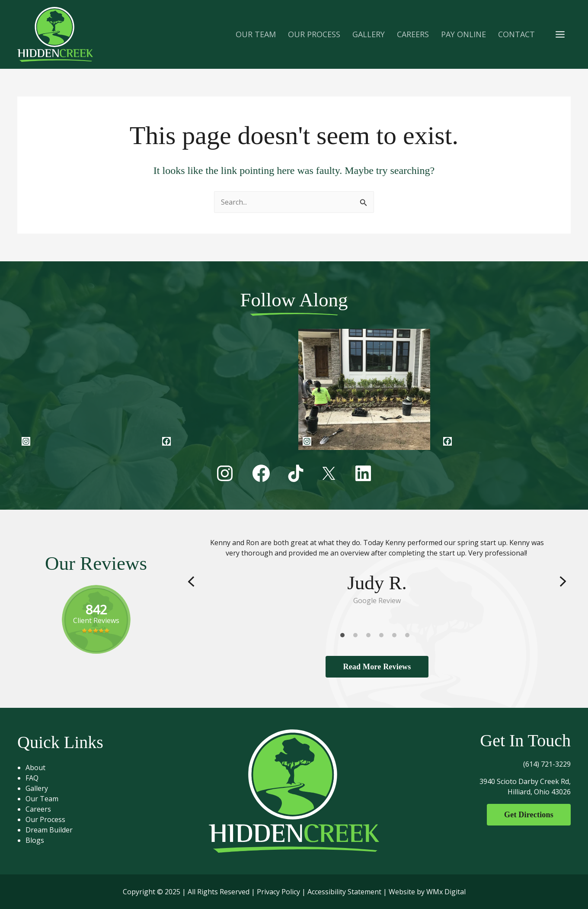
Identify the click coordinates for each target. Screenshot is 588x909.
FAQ (32, 778)
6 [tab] (409, 637)
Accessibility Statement (344, 892)
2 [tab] (358, 637)
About (35, 768)
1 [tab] (345, 637)
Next (563, 582)
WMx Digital (446, 892)
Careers (38, 809)
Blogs (35, 840)
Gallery (37, 788)
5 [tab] (396, 637)
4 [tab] (383, 637)
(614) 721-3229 (547, 764)
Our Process (45, 819)
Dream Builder (49, 830)
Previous (191, 582)
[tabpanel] (377, 572)
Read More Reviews (377, 667)
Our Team (42, 799)
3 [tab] (371, 637)
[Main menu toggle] (560, 34)
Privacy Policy (278, 892)
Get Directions (529, 815)
